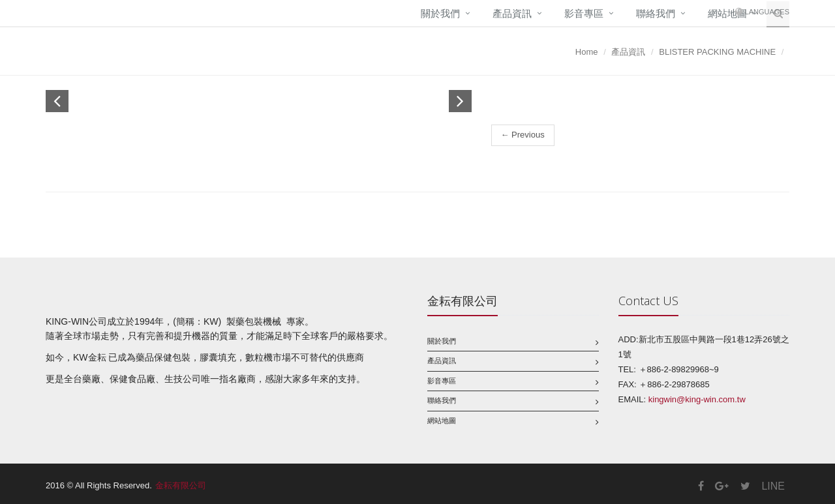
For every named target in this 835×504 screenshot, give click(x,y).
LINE (773, 486)
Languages (767, 12)
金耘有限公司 (181, 485)
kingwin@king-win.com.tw (697, 399)
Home (587, 52)
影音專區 (584, 13)
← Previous (523, 135)
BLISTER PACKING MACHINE (717, 52)
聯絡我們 (656, 13)
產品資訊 (512, 13)
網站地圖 (442, 421)
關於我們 (440, 13)
